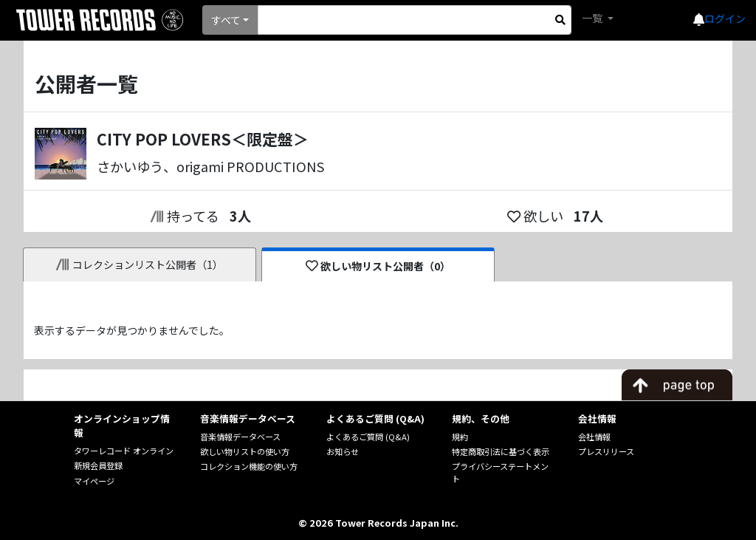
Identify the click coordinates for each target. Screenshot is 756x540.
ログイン (725, 18)
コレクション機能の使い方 (249, 466)
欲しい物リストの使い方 (245, 451)
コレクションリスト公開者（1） (140, 264)
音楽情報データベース (240, 437)
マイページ (94, 481)
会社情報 (594, 437)
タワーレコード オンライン (124, 451)
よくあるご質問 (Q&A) (368, 437)
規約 (460, 437)
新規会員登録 (98, 465)
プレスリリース (606, 451)
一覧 (593, 18)
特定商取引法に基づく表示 (501, 451)
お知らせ (343, 451)
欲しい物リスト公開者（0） (378, 266)
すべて (226, 20)
